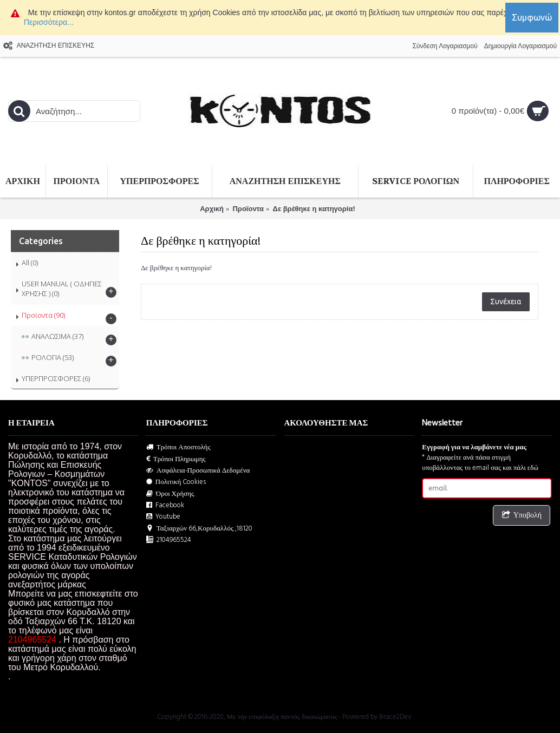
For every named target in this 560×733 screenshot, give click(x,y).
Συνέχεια (506, 302)
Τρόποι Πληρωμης (176, 459)
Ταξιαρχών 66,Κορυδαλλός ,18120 (199, 529)
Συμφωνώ (532, 17)
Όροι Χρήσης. (171, 494)
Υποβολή (522, 516)
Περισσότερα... (49, 22)
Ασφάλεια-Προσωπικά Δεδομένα (198, 471)
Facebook (165, 505)
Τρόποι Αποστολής (178, 447)
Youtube (163, 517)
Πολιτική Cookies (176, 482)
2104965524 (169, 540)
